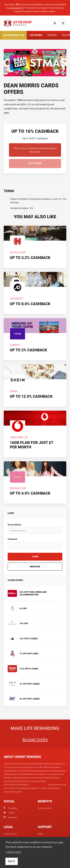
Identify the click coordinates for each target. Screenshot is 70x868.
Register (35, 567)
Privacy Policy (10, 834)
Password (12, 539)
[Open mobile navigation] (63, 23)
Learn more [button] (14, 852)
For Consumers (45, 808)
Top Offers (36, 35)
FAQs (40, 834)
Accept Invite (35, 739)
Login (35, 556)
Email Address (14, 525)
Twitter (9, 812)
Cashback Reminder (39, 784)
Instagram (11, 817)
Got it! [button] (11, 861)
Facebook (10, 808)
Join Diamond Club (13, 35)
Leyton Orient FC (16, 8)
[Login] (55, 23)
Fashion (52, 35)
